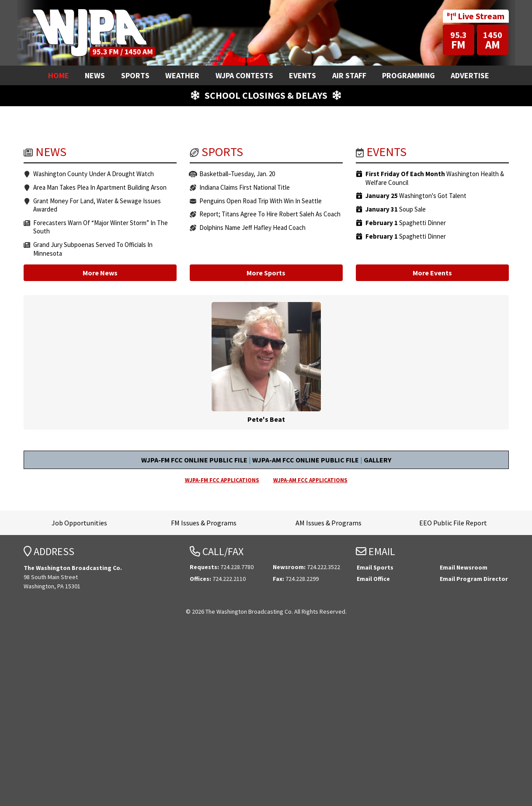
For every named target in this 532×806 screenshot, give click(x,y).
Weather (182, 75)
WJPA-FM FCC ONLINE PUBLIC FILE (194, 624)
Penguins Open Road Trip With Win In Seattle (261, 365)
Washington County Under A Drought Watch (94, 338)
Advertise (470, 75)
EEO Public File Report (453, 687)
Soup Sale (396, 373)
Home (59, 75)
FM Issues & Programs (204, 687)
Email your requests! (103, 178)
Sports (135, 75)
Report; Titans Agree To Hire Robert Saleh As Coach (270, 378)
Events (303, 75)
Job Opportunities (79, 687)
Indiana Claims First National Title (245, 351)
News (95, 75)
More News (100, 437)
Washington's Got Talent (416, 360)
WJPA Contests (244, 75)
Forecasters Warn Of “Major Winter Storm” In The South (101, 391)
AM (493, 41)
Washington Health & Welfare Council (435, 342)
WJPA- (222, 644)
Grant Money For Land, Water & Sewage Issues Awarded (97, 369)
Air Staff (349, 75)
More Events (432, 437)
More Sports (266, 437)
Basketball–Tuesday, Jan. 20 (237, 338)
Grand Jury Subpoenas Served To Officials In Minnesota (93, 413)
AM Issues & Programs (329, 687)
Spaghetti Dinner (406, 387)
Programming (409, 75)
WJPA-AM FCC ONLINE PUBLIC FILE (306, 624)
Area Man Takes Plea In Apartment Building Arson (100, 351)
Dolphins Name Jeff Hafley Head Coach (252, 391)
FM (458, 41)
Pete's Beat (266, 527)
